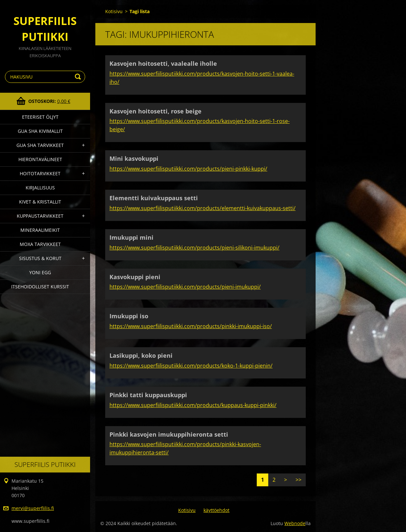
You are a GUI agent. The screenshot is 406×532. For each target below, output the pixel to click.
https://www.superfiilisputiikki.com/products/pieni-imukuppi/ (185, 287)
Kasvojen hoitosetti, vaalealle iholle (163, 63)
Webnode (295, 523)
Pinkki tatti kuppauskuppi (148, 395)
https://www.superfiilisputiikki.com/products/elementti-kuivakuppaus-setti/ (203, 208)
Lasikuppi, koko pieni (141, 355)
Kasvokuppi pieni (135, 277)
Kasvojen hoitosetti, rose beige (155, 111)
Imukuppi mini (131, 237)
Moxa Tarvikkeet (40, 244)
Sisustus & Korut (40, 258)
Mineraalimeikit (40, 230)
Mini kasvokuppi (134, 158)
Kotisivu (114, 11)
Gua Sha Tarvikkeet (40, 145)
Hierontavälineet (40, 159)
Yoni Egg (40, 272)
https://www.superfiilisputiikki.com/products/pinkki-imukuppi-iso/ (191, 326)
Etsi (79, 77)
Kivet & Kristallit (40, 202)
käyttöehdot (216, 510)
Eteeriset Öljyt (40, 117)
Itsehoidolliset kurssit (40, 287)
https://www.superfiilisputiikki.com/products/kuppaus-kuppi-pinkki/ (193, 405)
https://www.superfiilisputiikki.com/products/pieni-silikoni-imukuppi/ (194, 248)
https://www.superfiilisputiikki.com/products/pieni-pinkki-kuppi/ (188, 169)
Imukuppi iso (129, 316)
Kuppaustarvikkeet (40, 216)
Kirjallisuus (40, 188)
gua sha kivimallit (40, 131)
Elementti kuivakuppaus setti (154, 198)
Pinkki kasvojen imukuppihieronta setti (169, 434)
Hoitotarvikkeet (40, 173)
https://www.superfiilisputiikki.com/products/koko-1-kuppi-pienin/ (191, 366)
